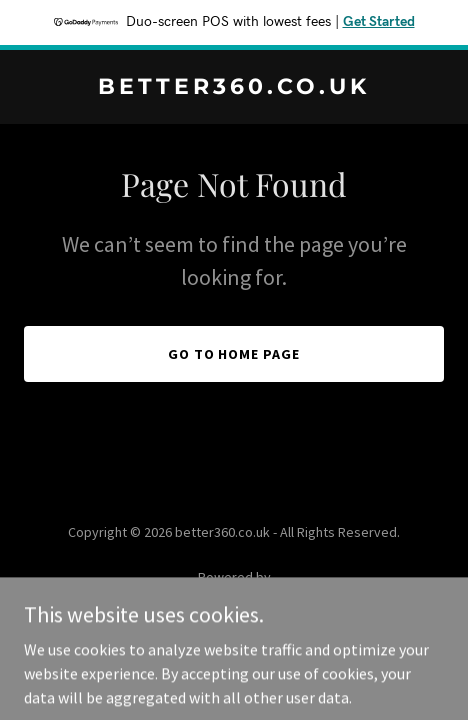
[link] (234, 88)
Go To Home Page (234, 354)
